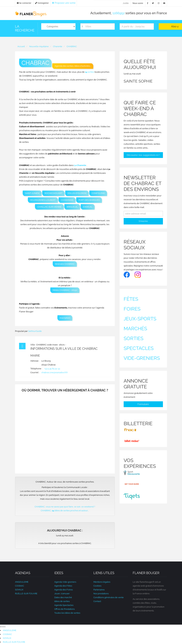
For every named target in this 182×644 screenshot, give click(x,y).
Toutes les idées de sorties (67, 613)
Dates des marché (63, 597)
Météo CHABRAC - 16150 (65, 290)
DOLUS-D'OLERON (77, 193)
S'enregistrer (42, 3)
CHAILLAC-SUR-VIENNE (49, 207)
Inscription (65, 318)
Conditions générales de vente (109, 597)
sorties (90, 72)
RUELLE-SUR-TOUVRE (26, 594)
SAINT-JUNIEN (32, 193)
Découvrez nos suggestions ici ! (143, 155)
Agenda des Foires (64, 590)
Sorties (134, 338)
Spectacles (139, 348)
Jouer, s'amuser (62, 594)
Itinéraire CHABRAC (65, 264)
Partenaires (99, 590)
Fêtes (131, 299)
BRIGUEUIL (72, 207)
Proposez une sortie (64, 3)
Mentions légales (102, 582)
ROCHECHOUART (53, 193)
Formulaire (143, 404)
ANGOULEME (22, 582)
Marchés (135, 329)
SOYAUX (19, 590)
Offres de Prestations (64, 609)
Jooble (126, 3)
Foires (132, 309)
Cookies (97, 586)
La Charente (80, 165)
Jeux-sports (140, 319)
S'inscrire (143, 221)
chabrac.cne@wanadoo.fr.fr (55, 372)
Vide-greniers (142, 358)
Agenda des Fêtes (63, 586)
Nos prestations (101, 594)
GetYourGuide (35, 331)
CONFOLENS (98, 193)
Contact (97, 601)
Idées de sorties (62, 601)
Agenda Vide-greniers (65, 582)
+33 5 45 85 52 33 (52, 369)
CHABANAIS (67, 200)
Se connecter (24, 3)
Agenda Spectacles (64, 605)
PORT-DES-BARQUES (89, 200)
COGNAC (20, 586)
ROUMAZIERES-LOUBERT (43, 200)
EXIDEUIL (88, 207)
